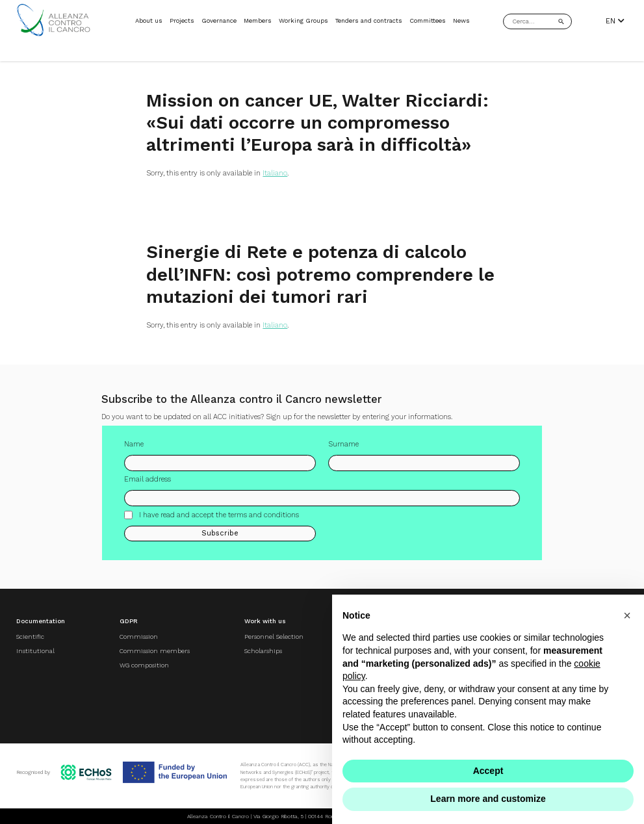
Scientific (30, 637)
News (461, 20)
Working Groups (303, 20)
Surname (343, 451)
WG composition (144, 665)
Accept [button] (488, 771)
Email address (148, 486)
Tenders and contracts (369, 20)
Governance (219, 20)
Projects (182, 20)
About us (149, 20)
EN (615, 21)
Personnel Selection (274, 637)
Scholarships (263, 651)
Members (258, 20)
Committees (428, 20)
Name (134, 451)
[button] (627, 615)
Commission (139, 637)
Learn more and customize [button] (488, 799)
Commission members (155, 651)
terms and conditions (264, 521)
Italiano (275, 173)
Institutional (35, 651)
